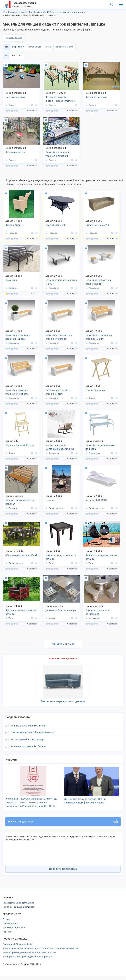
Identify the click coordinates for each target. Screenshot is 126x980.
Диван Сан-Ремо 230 (97, 225)
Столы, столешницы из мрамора (97, 612)
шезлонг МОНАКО (96, 500)
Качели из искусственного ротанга (101, 557)
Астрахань (52, 288)
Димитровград (54, 508)
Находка (11, 233)
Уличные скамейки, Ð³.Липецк (28, 726)
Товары (6, 923)
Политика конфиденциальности (19, 911)
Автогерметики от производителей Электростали (28, 960)
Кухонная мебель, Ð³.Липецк (27, 740)
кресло (50, 500)
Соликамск (93, 453)
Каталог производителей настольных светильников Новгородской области (41, 952)
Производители (10, 927)
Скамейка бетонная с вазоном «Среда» (18, 337)
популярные (35, 47)
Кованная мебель (16, 152)
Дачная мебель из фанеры (61, 610)
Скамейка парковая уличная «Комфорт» (17, 392)
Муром (50, 618)
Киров (90, 398)
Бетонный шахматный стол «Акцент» (99, 282)
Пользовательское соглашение (18, 907)
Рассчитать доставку (63, 825)
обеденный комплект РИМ (21, 555)
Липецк (37, 12)
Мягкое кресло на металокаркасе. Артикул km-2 (60, 447)
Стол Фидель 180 (55, 225)
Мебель (45, 12)
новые (48, 47)
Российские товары (17, 12)
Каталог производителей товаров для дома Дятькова (29, 956)
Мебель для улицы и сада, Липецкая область (83, 12)
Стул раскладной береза (20, 445)
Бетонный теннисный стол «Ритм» (61, 282)
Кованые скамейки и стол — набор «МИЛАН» (60, 99)
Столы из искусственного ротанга (61, 557)
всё (6, 47)
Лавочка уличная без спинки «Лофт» (58, 392)
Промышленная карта (14, 931)
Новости (7, 936)
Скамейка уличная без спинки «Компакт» (59, 337)
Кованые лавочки (96, 97)
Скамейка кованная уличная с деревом (57, 154)
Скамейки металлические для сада (101, 447)
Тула (49, 563)
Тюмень (11, 508)
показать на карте (64, 47)
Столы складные (95, 390)
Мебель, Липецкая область (75, 12)
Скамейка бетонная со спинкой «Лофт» (99, 337)
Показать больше (63, 644)
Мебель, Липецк (79, 12)
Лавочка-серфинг (16, 97)
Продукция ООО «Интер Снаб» (17, 948)
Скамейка (11, 280)
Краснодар (52, 453)
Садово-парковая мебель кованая (20, 502)
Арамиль (11, 288)
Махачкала (92, 618)
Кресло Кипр (13, 225)
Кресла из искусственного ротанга (21, 612)
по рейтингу (18, 47)
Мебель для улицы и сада (59, 12)
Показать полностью (63, 873)
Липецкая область (31, 12)
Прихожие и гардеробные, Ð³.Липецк (32, 733)
